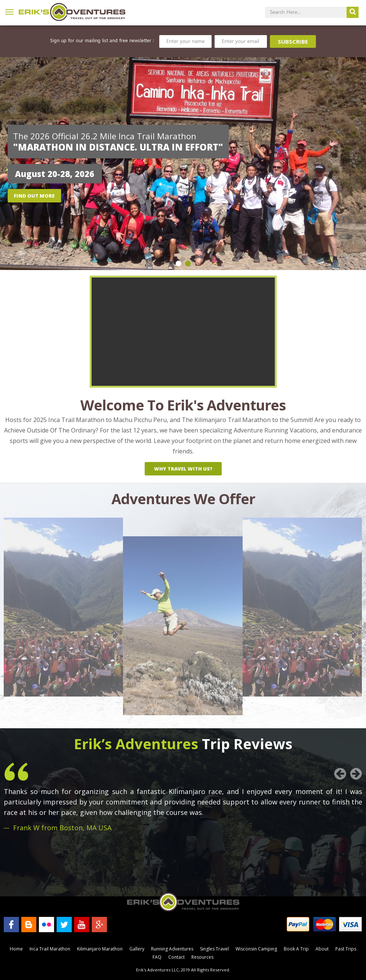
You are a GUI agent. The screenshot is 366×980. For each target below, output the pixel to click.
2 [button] (188, 263)
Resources (202, 957)
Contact (176, 957)
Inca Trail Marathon (50, 949)
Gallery (137, 949)
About (322, 949)
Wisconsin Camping (256, 949)
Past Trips (346, 949)
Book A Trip (296, 949)
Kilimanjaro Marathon (100, 949)
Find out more (34, 196)
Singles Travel (214, 949)
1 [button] (179, 263)
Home (16, 949)
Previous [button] (340, 774)
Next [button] (356, 774)
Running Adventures (172, 949)
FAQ (157, 957)
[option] (183, 164)
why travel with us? (183, 469)
